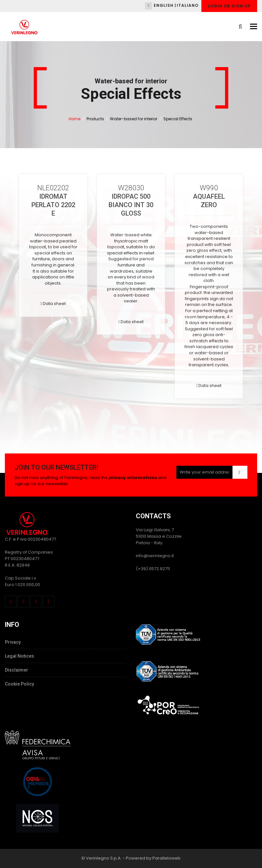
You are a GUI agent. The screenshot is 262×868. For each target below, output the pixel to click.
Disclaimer (17, 670)
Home (75, 119)
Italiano (188, 5)
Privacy (13, 642)
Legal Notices (19, 656)
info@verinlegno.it (155, 556)
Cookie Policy (19, 684)
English (164, 5)
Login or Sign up (229, 6)
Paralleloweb (167, 858)
